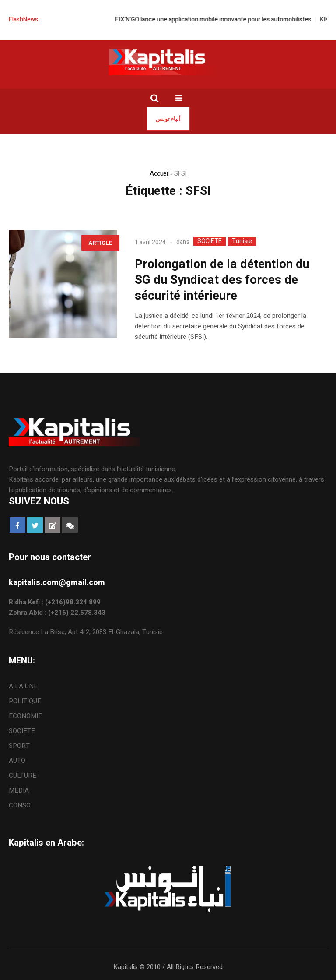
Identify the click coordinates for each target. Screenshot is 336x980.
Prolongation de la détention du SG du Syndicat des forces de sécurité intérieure (222, 280)
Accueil (159, 173)
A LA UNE (23, 686)
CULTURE (23, 776)
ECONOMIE (25, 716)
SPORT (19, 746)
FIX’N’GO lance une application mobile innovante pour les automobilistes (220, 19)
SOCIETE (210, 241)
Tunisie (242, 241)
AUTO (17, 761)
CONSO (20, 805)
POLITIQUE (25, 701)
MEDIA (19, 790)
